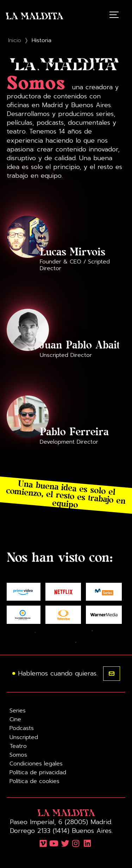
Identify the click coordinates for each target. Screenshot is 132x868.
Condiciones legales (36, 764)
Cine (15, 719)
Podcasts (22, 728)
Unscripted (24, 737)
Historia (42, 41)
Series (18, 711)
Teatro (18, 746)
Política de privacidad (38, 772)
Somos (18, 755)
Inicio (15, 41)
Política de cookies (34, 781)
